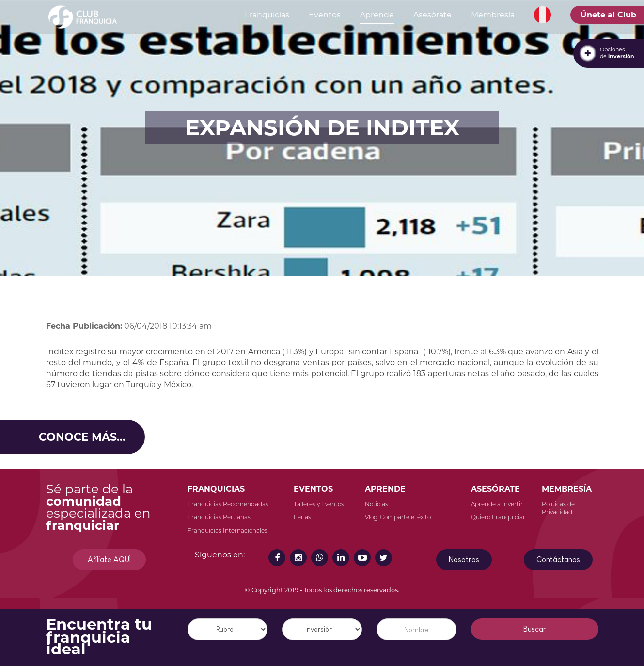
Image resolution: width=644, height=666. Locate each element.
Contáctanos (558, 560)
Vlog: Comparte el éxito (398, 517)
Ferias (302, 517)
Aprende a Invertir (497, 504)
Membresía (493, 15)
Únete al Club (608, 15)
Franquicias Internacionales (228, 531)
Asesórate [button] (432, 15)
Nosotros (464, 560)
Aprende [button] (377, 15)
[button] (542, 15)
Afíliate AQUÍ (109, 560)
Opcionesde (617, 53)
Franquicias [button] (267, 15)
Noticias (377, 504)
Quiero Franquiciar (498, 517)
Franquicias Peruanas (219, 517)
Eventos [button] (325, 15)
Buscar (535, 629)
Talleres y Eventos (319, 504)
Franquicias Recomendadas (228, 504)
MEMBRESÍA (567, 489)
